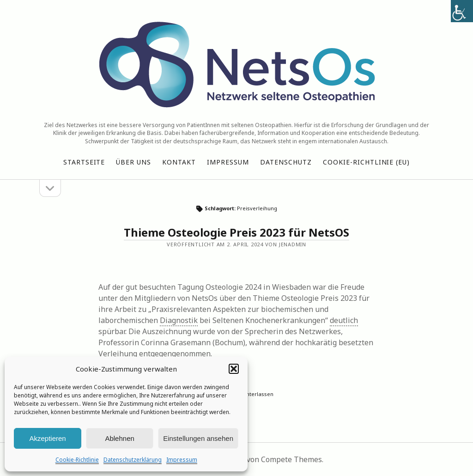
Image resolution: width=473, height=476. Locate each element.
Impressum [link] (182, 460)
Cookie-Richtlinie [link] (77, 460)
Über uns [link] (133, 162)
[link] (462, 11)
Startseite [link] (84, 162)
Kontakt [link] (179, 162)
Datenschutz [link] (286, 162)
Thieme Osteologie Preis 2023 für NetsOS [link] (236, 232)
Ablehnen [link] (119, 438)
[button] (234, 369)
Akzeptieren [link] (47, 438)
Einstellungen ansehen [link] (198, 438)
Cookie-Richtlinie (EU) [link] (367, 162)
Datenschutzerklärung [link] (133, 460)
